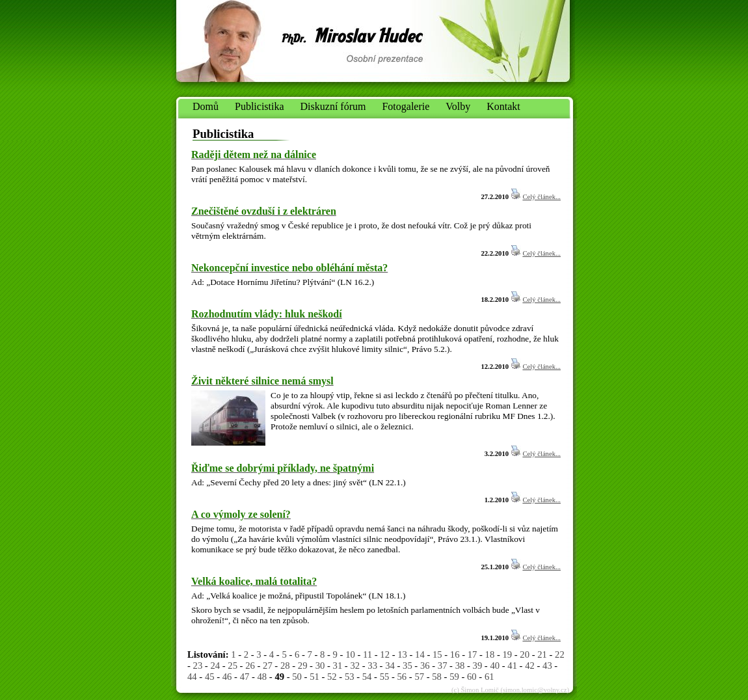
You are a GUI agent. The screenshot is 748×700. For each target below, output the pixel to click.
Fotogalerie (406, 106)
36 (425, 666)
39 (478, 666)
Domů (206, 106)
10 (350, 654)
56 (402, 677)
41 (512, 666)
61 (489, 677)
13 (402, 654)
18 (490, 654)
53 (350, 677)
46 (227, 677)
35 (407, 666)
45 (210, 677)
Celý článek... (541, 197)
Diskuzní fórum (333, 106)
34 (390, 666)
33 (372, 666)
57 (419, 677)
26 (250, 666)
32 (355, 666)
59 (454, 677)
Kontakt (503, 106)
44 (192, 677)
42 (530, 666)
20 (525, 654)
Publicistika (260, 106)
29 (303, 666)
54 (367, 677)
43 (547, 666)
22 (560, 654)
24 (215, 666)
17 (473, 654)
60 (472, 677)
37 (443, 666)
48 (262, 677)
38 (460, 666)
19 (507, 654)
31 (338, 666)
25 (233, 666)
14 (420, 654)
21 (542, 654)
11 (367, 654)
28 (285, 666)
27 (268, 666)
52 (332, 677)
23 (198, 666)
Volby (458, 106)
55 (385, 677)
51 (314, 677)
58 (437, 677)
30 (320, 666)
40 (495, 666)
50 (297, 677)
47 (245, 677)
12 (385, 654)
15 (437, 654)
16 (455, 654)
